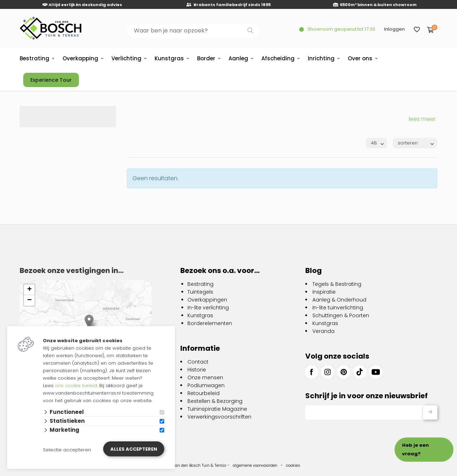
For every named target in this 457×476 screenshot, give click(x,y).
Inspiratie (324, 292)
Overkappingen (207, 300)
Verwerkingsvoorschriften (219, 417)
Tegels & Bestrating (337, 284)
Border (206, 58)
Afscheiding (278, 58)
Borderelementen (210, 323)
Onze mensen (205, 378)
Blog (313, 270)
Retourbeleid (204, 393)
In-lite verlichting (208, 308)
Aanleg (238, 58)
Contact (198, 362)
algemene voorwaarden (255, 465)
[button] (89, 322)
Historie (197, 370)
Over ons (360, 58)
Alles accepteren (134, 449)
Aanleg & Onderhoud (339, 300)
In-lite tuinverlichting (338, 308)
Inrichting (321, 58)
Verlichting (126, 58)
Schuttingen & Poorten (341, 315)
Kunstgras (169, 58)
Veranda (323, 331)
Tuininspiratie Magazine (217, 409)
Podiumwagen (206, 385)
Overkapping (80, 58)
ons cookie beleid (76, 386)
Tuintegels (200, 292)
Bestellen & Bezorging (215, 401)
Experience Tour (51, 80)
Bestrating (34, 58)
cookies (293, 465)
